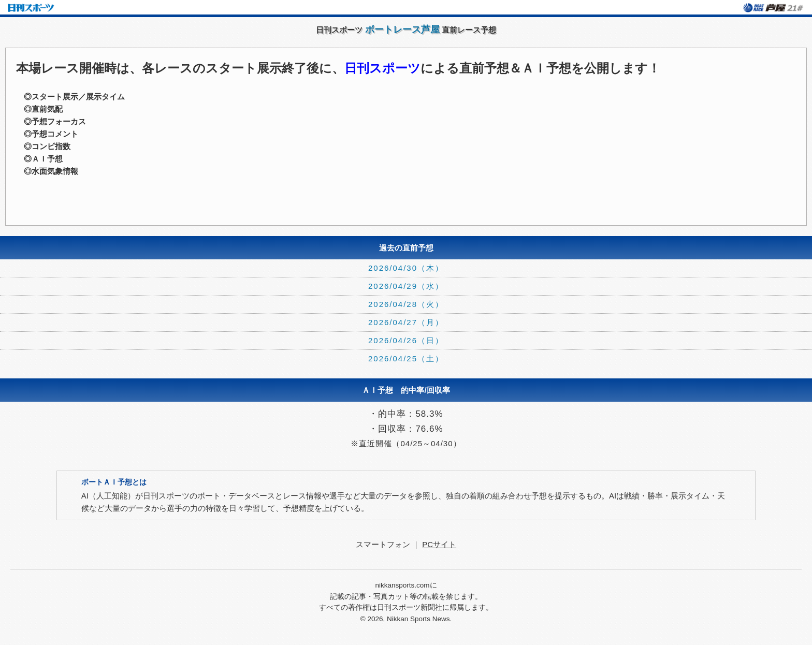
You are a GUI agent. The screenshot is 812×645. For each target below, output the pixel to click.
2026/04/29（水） (406, 286)
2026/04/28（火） (406, 304)
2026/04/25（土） (406, 358)
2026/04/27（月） (406, 322)
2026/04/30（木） (406, 268)
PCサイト (439, 544)
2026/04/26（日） (406, 340)
